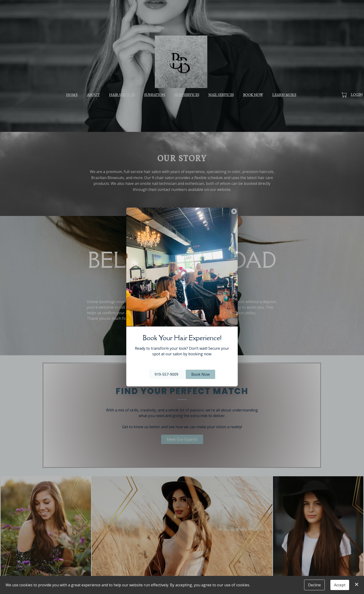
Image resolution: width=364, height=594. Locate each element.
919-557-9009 (166, 374)
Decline (314, 585)
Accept (340, 585)
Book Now (200, 374)
